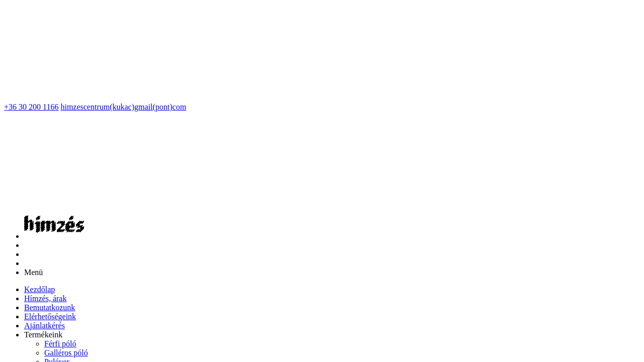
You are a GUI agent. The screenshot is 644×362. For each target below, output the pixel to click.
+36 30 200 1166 (31, 8)
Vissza (15, 241)
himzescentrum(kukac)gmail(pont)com (123, 8)
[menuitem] (39, 79)
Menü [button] (33, 62)
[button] (43, 124)
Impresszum (215, 296)
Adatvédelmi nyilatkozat (277, 296)
